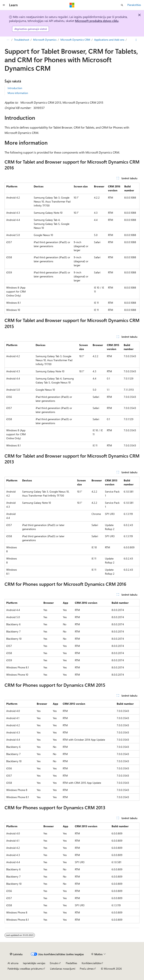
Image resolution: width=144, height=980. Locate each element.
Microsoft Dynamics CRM (75, 40)
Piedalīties (71, 963)
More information (18, 93)
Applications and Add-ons (109, 40)
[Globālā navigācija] (4, 5)
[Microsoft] (72, 5)
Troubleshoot (22, 40)
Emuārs (54, 963)
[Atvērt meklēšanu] (122, 5)
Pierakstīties (134, 5)
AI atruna (13, 963)
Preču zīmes (87, 969)
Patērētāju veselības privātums (25, 969)
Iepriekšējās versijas (34, 963)
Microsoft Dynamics (45, 40)
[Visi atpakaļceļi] (8, 40)
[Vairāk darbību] (136, 40)
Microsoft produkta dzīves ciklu (97, 21)
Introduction (15, 88)
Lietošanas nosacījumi (63, 969)
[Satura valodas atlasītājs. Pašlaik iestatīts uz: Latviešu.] (16, 954)
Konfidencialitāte (91, 963)
